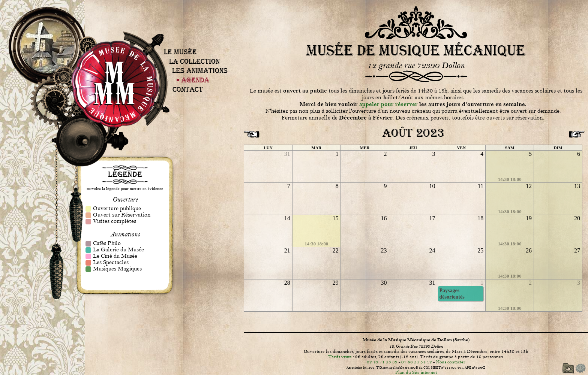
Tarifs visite (340, 357)
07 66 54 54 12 (417, 362)
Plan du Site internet (416, 372)
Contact (188, 89)
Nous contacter (451, 362)
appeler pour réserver (388, 104)
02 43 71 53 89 (382, 362)
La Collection (194, 61)
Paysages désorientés (452, 294)
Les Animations (200, 71)
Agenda (195, 80)
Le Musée (180, 52)
